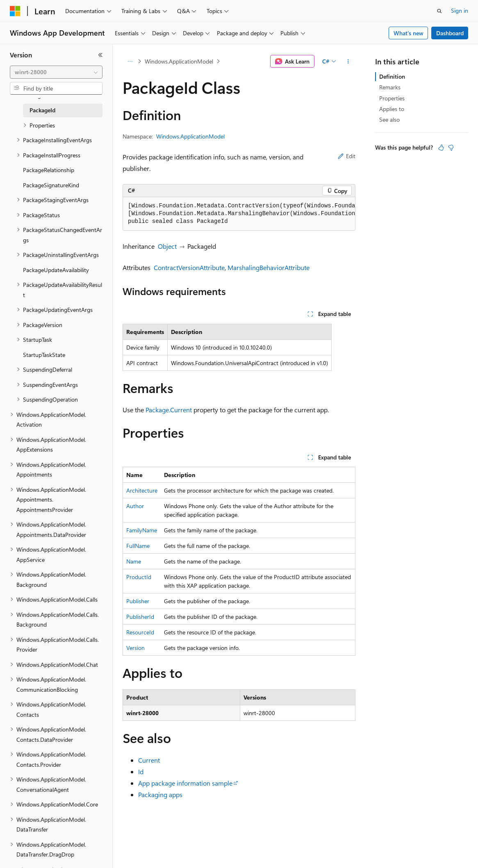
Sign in (460, 10)
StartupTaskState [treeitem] (44, 355)
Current (149, 760)
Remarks (390, 87)
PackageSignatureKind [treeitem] (51, 185)
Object (167, 246)
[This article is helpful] (441, 148)
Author (135, 506)
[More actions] (348, 61)
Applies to (392, 109)
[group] (239, 214)
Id (141, 771)
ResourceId (140, 632)
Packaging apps (160, 794)
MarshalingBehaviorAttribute (269, 267)
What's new (409, 33)
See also (389, 119)
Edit (347, 156)
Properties (392, 98)
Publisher (138, 601)
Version (135, 648)
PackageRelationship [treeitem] (49, 170)
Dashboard (450, 33)
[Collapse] (100, 55)
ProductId (139, 577)
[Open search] (439, 11)
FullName (138, 546)
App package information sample (185, 783)
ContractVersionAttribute (189, 267)
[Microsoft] (15, 11)
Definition (392, 76)
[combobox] (56, 72)
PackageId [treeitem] (42, 110)
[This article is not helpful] (451, 148)
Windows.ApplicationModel (179, 61)
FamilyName (142, 530)
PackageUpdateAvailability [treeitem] (56, 270)
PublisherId (140, 617)
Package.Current (169, 410)
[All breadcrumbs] (130, 61)
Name (134, 561)
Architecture (142, 490)
